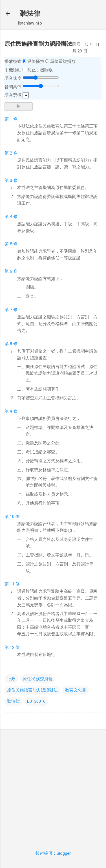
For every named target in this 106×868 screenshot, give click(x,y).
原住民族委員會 (38, 679)
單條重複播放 (63, 61)
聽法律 (30, 14)
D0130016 (36, 701)
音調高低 (13, 87)
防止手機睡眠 (40, 70)
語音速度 (13, 78)
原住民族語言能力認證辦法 (32, 690)
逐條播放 (36, 61)
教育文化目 (76, 690)
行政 (11, 679)
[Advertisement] (53, 786)
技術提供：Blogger (53, 853)
